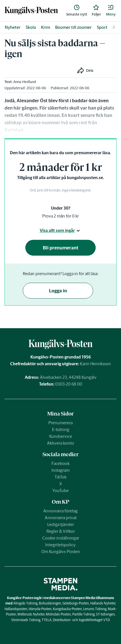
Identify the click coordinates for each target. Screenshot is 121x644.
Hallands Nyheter (103, 603)
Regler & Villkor (61, 531)
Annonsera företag (60, 511)
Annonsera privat (61, 518)
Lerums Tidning (95, 609)
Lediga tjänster (61, 524)
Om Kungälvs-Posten (61, 551)
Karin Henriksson (95, 364)
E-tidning (61, 429)
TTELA (47, 620)
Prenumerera (60, 423)
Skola (31, 27)
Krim (46, 27)
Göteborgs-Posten (76, 603)
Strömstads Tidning (26, 620)
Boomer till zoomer (73, 27)
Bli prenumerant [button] (61, 248)
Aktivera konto (60, 443)
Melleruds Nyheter (31, 614)
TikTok (60, 477)
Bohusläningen (50, 603)
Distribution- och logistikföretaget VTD (81, 620)
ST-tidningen (105, 614)
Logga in (58, 291)
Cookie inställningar (61, 538)
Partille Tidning (83, 614)
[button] (111, 11)
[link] (31, 11)
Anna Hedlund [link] (25, 82)
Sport (102, 27)
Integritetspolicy (60, 545)
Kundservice (61, 436)
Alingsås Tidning (25, 603)
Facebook (60, 463)
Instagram (60, 470)
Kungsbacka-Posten (67, 609)
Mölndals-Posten (58, 614)
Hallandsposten (16, 609)
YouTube (60, 490)
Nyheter (13, 27)
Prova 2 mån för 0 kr (60, 216)
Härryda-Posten (40, 609)
